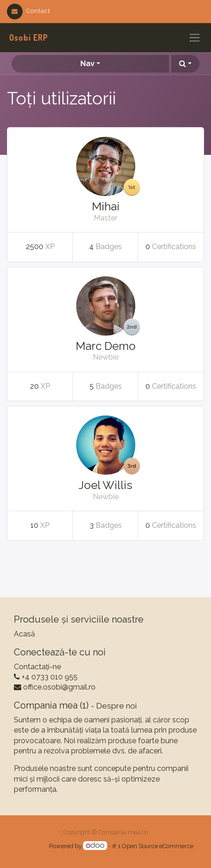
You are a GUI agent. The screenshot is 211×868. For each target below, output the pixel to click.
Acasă (24, 634)
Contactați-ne (37, 667)
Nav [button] (87, 64)
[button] (185, 64)
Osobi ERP (29, 37)
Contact (29, 11)
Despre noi (116, 706)
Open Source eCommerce (158, 846)
